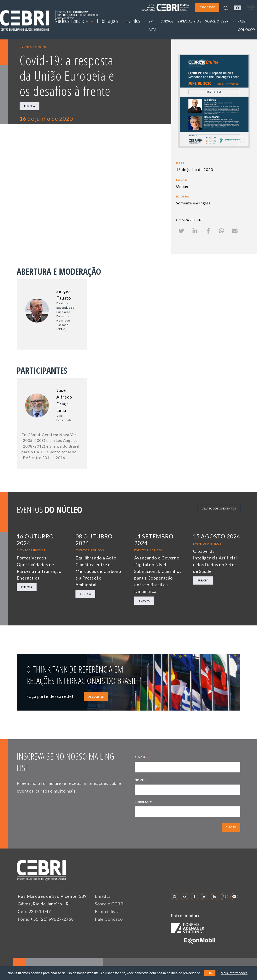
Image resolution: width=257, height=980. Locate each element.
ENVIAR (231, 827)
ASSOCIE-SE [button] (207, 7)
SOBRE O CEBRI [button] (220, 21)
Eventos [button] (136, 21)
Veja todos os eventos (219, 508)
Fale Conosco (109, 919)
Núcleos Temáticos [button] (74, 21)
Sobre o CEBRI (110, 904)
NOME (141, 781)
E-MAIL (141, 758)
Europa (29, 106)
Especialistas (108, 911)
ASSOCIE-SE (96, 697)
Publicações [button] (110, 21)
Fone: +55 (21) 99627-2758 (46, 919)
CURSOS (167, 21)
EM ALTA (153, 25)
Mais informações (234, 973)
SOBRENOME (145, 802)
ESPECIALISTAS (189, 21)
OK (210, 973)
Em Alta (103, 896)
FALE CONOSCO (246, 25)
